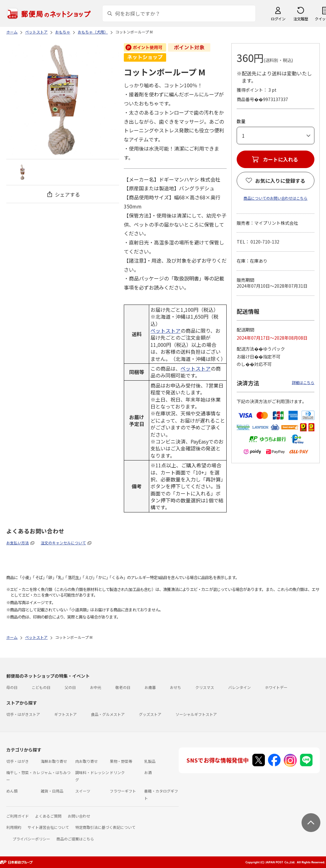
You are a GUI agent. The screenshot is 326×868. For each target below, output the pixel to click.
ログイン (278, 19)
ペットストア (166, 331)
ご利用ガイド (18, 816)
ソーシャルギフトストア (196, 714)
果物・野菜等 (121, 761)
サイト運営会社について (48, 827)
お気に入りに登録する (280, 181)
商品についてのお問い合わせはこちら (276, 198)
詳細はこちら (303, 382)
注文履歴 (301, 19)
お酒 (148, 772)
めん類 (12, 791)
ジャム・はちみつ (56, 772)
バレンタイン (239, 687)
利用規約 (14, 827)
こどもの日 (41, 687)
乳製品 (150, 761)
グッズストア (150, 714)
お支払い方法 (18, 543)
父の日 (70, 687)
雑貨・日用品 (52, 791)
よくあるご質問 (48, 816)
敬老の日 (123, 687)
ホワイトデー (276, 687)
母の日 (12, 687)
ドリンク (117, 772)
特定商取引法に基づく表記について (105, 827)
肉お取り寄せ (87, 761)
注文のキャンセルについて (63, 543)
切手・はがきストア (23, 714)
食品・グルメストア (108, 714)
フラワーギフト (123, 791)
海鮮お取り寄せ (54, 761)
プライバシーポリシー (31, 839)
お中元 (96, 687)
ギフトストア (66, 714)
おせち (176, 687)
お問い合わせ (79, 816)
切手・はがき (18, 761)
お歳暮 (150, 687)
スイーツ (83, 791)
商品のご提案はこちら (75, 839)
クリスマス (205, 687)
